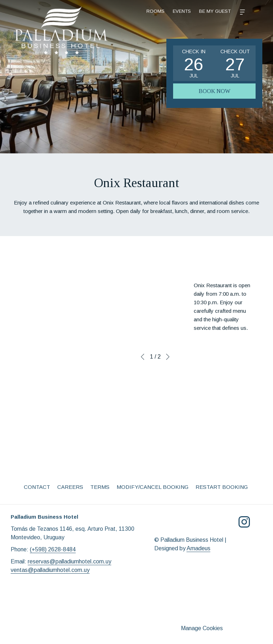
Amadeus (199, 548)
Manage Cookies (202, 628)
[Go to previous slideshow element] (143, 357)
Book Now (215, 91)
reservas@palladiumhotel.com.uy (69, 561)
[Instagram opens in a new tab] (244, 521)
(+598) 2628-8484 (53, 549)
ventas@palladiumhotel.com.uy (50, 570)
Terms (100, 487)
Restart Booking (222, 487)
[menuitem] (163, 11)
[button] (194, 63)
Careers (70, 487)
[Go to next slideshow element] (168, 357)
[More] (210, 11)
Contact (37, 487)
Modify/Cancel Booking (152, 487)
